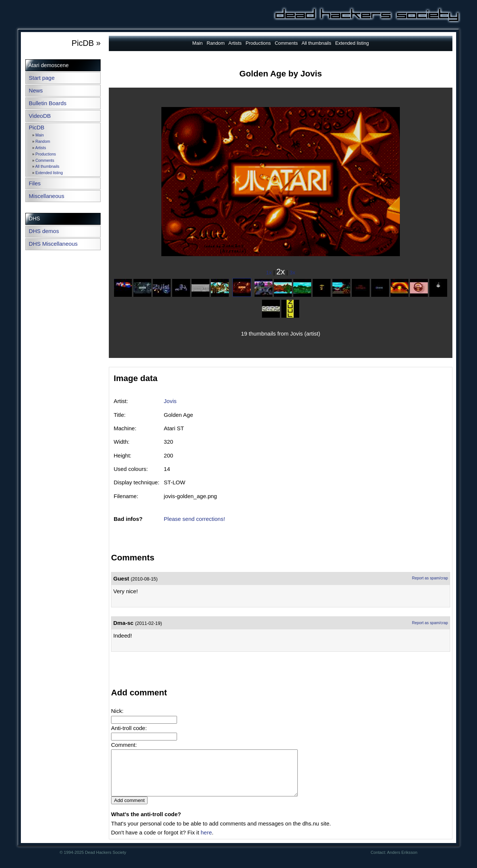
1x (269, 272)
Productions (46, 154)
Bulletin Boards (48, 103)
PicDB (37, 127)
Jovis (170, 401)
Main (40, 135)
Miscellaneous (46, 196)
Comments (45, 161)
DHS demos (44, 231)
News (36, 90)
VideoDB (40, 116)
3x (293, 272)
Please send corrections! (195, 519)
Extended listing (49, 173)
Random (43, 141)
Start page (42, 78)
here (206, 841)
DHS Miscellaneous (53, 244)
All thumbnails (47, 166)
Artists (40, 148)
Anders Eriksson (402, 861)
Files (35, 183)
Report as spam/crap (430, 578)
